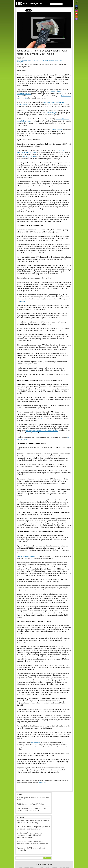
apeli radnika (60, 102)
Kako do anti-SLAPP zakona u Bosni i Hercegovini (31, 849)
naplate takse (36, 743)
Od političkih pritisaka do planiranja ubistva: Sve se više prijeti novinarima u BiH (33, 828)
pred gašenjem (49, 102)
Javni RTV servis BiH (32, 60)
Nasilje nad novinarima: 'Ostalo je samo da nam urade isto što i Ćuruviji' (33, 822)
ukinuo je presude (56, 129)
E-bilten (48, 867)
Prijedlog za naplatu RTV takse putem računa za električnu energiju (31, 810)
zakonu (22, 301)
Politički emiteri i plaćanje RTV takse (30, 804)
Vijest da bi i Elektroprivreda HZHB (28, 556)
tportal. (43, 418)
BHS (77, 1)
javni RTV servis (21, 60)
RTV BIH (41, 60)
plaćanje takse (48, 60)
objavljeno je (51, 113)
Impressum (55, 867)
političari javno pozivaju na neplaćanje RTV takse (42, 431)
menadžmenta (22, 104)
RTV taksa (55, 60)
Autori (21, 867)
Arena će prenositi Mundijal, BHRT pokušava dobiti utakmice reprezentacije (32, 843)
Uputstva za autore (64, 867)
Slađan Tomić (21, 57)
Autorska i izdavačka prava (31, 867)
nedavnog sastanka (29, 157)
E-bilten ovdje (42, 783)
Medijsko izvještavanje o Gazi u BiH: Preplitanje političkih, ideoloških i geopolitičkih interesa (30, 835)
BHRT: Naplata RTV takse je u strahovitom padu (33, 799)
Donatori (42, 867)
